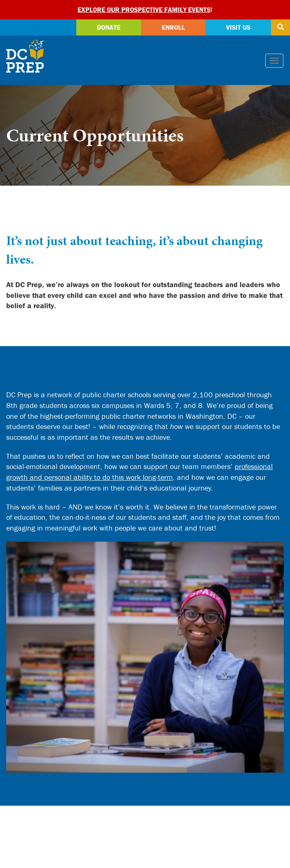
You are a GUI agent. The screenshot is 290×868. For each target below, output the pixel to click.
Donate (109, 27)
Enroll (173, 27)
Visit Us (238, 27)
